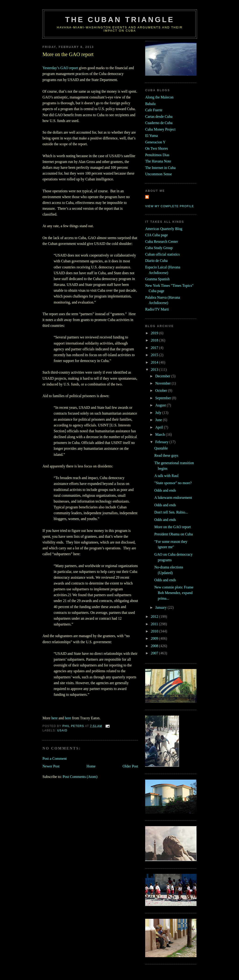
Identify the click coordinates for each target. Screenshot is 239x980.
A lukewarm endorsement (173, 498)
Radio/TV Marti (157, 309)
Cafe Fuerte (154, 110)
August (161, 405)
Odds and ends (165, 490)
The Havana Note (158, 161)
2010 (155, 631)
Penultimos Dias (157, 155)
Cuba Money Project (160, 129)
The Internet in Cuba (160, 168)
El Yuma (151, 136)
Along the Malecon (159, 97)
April (160, 427)
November (163, 383)
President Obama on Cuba (174, 534)
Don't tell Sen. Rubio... (171, 512)
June (159, 420)
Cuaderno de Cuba (159, 123)
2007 (155, 653)
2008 (155, 646)
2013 (155, 370)
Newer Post (51, 766)
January (161, 607)
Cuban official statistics (162, 254)
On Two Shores (156, 148)
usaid (62, 730)
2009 (155, 638)
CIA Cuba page (156, 235)
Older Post (130, 766)
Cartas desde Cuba (159, 117)
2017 (155, 348)
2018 (155, 340)
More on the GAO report (172, 527)
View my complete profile (170, 206)
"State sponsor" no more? (173, 483)
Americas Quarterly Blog (164, 229)
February (162, 442)
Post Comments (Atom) (80, 777)
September (163, 398)
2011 (155, 624)
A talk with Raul (166, 476)
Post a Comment (55, 759)
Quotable (161, 448)
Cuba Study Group (159, 248)
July (159, 413)
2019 (155, 333)
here (54, 718)
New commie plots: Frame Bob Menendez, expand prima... (174, 593)
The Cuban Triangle (120, 20)
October (162, 390)
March (160, 434)
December (163, 376)
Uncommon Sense (159, 174)
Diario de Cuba (156, 261)
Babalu (150, 104)
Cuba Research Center (162, 242)
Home (91, 766)
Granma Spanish (157, 279)
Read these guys (166, 455)
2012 (155, 617)
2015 (155, 355)
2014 (155, 362)
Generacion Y (155, 142)
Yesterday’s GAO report (60, 68)
